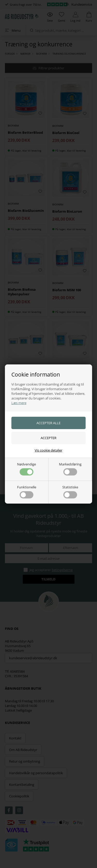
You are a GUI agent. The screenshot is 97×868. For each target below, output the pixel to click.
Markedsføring (70, 469)
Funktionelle (27, 492)
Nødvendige (27, 469)
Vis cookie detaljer (48, 450)
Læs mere (19, 403)
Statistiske (70, 492)
